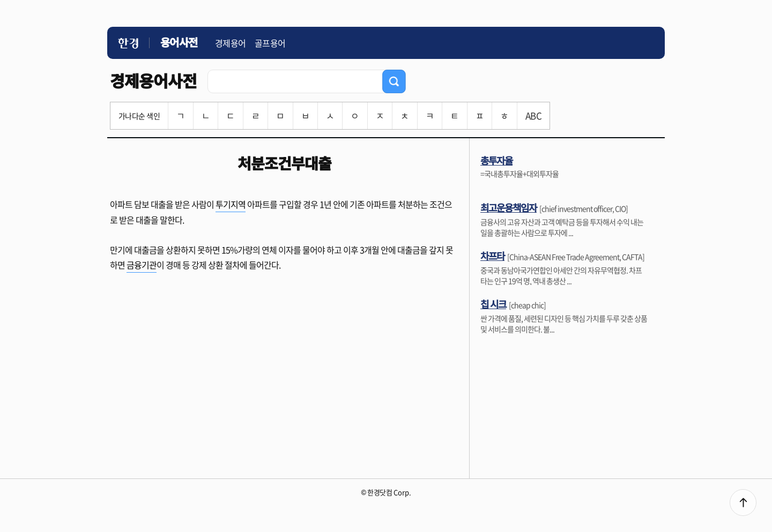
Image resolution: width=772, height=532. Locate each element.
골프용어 (270, 43)
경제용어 (231, 43)
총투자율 (496, 160)
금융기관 (142, 265)
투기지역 (231, 204)
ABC (533, 115)
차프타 (492, 256)
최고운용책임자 (509, 207)
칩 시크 (493, 304)
